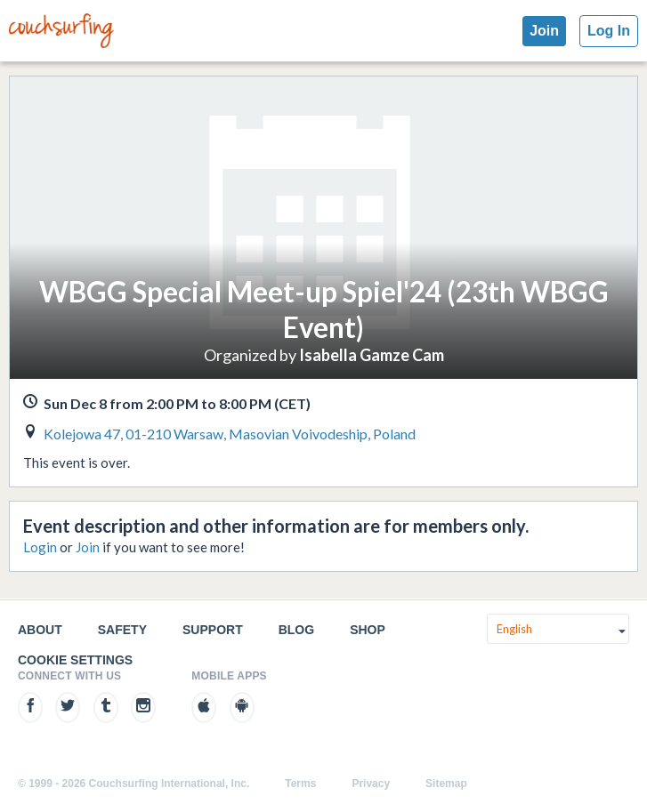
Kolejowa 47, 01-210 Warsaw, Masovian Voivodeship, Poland (230, 434)
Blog (296, 630)
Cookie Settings (75, 660)
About (40, 630)
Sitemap (446, 784)
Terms (300, 784)
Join (544, 31)
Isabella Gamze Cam (372, 355)
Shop (368, 630)
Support (213, 630)
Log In (609, 31)
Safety (122, 630)
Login (40, 547)
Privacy (371, 784)
